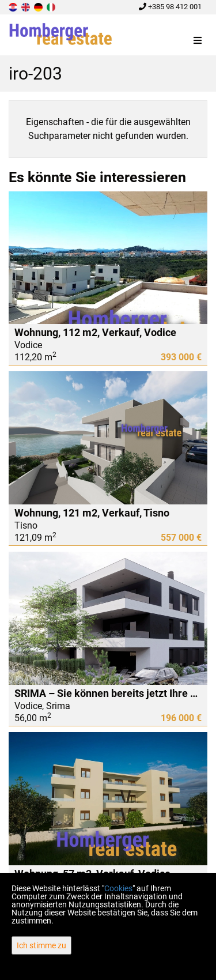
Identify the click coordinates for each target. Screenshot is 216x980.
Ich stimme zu (41, 945)
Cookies (118, 888)
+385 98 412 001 (170, 7)
